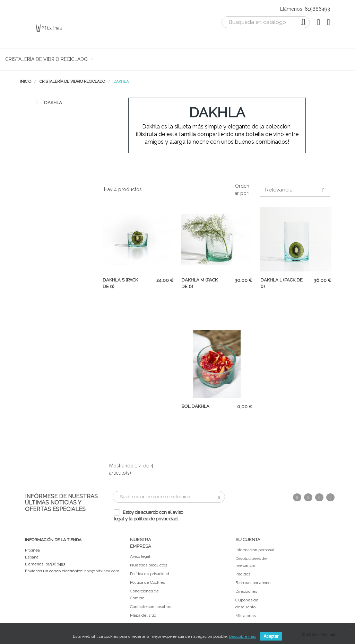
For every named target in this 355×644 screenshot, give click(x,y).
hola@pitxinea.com (102, 571)
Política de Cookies (148, 582)
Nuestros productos (149, 565)
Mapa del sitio (143, 615)
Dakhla (49, 102)
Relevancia (295, 190)
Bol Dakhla (195, 406)
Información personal (255, 550)
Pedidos (243, 574)
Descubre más (243, 636)
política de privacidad (155, 519)
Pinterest (319, 497)
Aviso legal (140, 556)
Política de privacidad (150, 574)
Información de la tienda (53, 540)
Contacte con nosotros (150, 607)
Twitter (308, 497)
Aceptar (271, 636)
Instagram (330, 497)
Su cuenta (248, 540)
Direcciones (246, 591)
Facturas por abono (253, 583)
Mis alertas (246, 616)
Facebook (297, 497)
